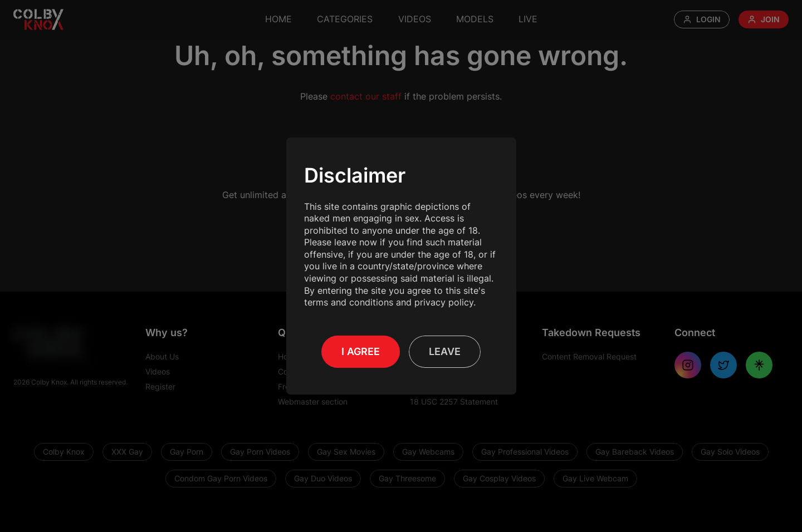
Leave (445, 351)
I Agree (361, 351)
